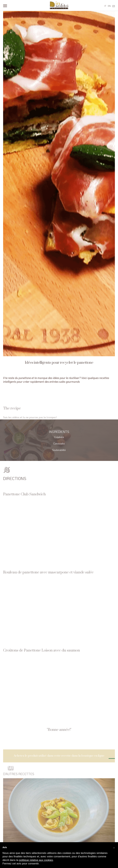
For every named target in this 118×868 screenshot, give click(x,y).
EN (109, 6)
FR (114, 6)
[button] (114, 847)
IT (105, 6)
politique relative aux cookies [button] (36, 860)
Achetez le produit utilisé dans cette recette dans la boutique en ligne (59, 760)
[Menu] (5, 5)
